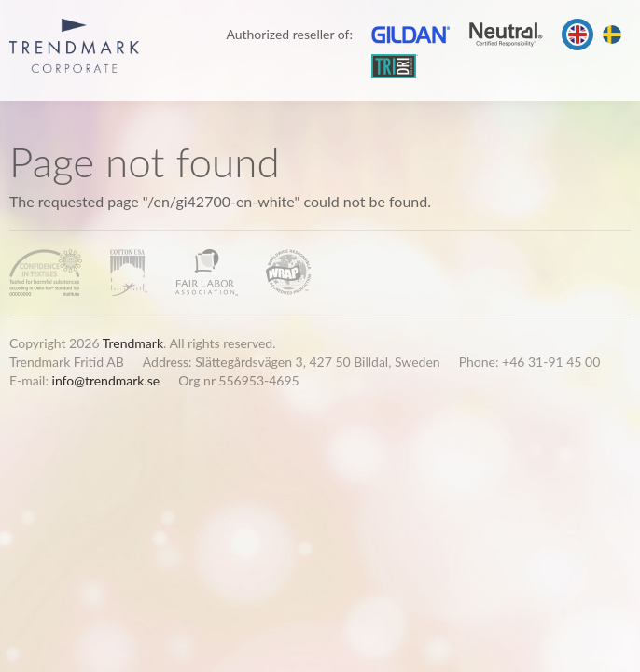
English (577, 35)
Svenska (612, 35)
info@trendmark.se (106, 380)
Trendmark (133, 343)
